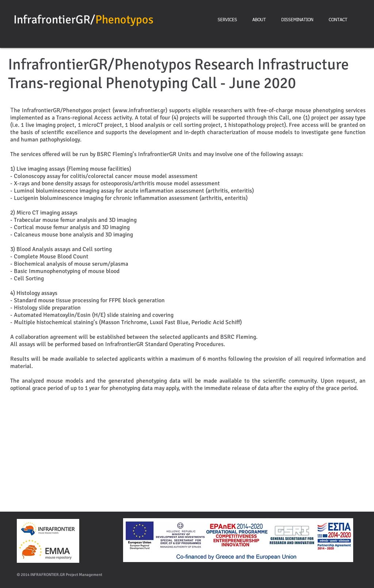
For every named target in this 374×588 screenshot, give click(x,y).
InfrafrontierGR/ (54, 20)
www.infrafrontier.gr (140, 110)
